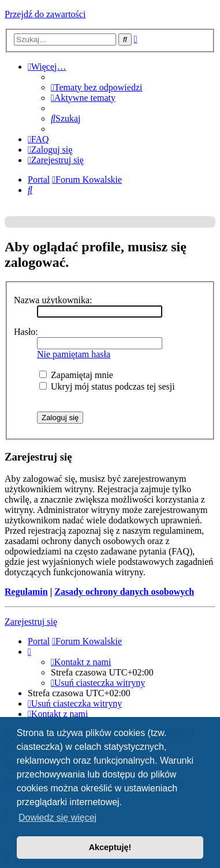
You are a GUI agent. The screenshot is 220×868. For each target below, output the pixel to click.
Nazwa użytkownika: (53, 300)
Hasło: (26, 332)
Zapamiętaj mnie (76, 375)
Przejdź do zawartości (45, 14)
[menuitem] (96, 87)
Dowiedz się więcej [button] (57, 818)
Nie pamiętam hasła (74, 354)
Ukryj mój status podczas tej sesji (107, 386)
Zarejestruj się (31, 622)
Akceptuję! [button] (110, 847)
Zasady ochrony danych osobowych (124, 592)
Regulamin (26, 592)
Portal (39, 180)
